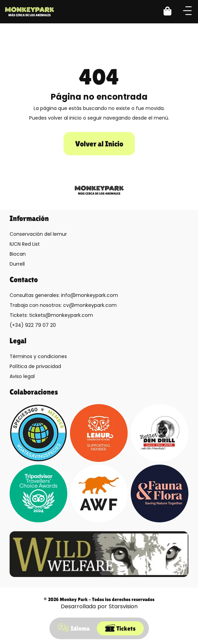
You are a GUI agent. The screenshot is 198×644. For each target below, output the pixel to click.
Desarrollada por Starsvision (99, 606)
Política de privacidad (35, 366)
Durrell (17, 264)
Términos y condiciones (38, 356)
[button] (172, 12)
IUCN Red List (25, 244)
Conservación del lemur (38, 234)
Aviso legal (22, 376)
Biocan (18, 254)
